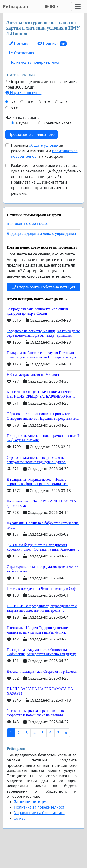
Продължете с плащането (31, 134)
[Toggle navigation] (78, 6)
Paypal (22, 123)
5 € (13, 102)
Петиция (19, 43)
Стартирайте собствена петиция (43, 287)
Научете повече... (23, 93)
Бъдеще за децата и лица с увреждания (41, 234)
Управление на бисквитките (39, 813)
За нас (20, 818)
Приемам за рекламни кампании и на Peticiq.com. (44, 151)
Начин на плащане (22, 118)
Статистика (22, 53)
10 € (29, 102)
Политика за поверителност (34, 62)
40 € (64, 102)
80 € (14, 108)
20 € (47, 102)
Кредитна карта (57, 123)
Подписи (52, 43)
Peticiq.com (16, 6)
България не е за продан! (29, 224)
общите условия (44, 145)
